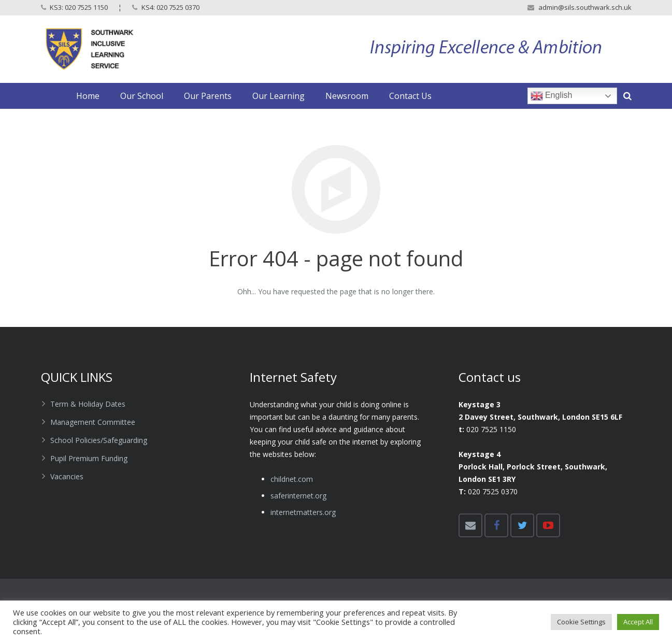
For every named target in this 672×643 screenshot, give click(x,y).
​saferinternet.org (298, 496)
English (552, 96)
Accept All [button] (638, 622)
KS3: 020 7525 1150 (79, 7)
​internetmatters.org (303, 512)
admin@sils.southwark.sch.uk (585, 7)
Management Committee (93, 422)
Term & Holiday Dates (88, 404)
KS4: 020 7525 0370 (170, 7)
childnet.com (292, 479)
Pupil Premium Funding (89, 458)
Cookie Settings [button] (581, 622)
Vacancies (67, 476)
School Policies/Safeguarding (99, 440)
